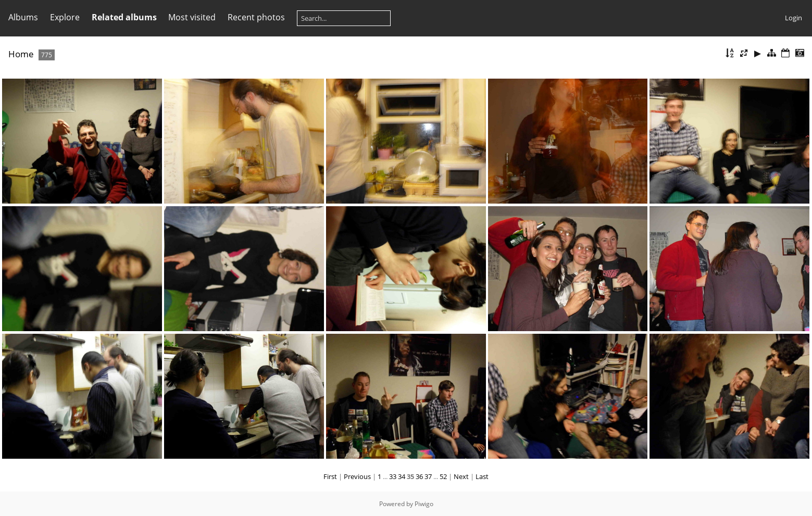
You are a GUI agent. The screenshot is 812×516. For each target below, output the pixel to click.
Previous (357, 476)
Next (461, 476)
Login (794, 18)
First (330, 476)
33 (393, 476)
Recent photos (256, 17)
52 (443, 476)
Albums (23, 17)
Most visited (192, 17)
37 (428, 476)
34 (402, 476)
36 (419, 476)
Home (21, 54)
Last (482, 476)
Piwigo (424, 504)
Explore (65, 17)
